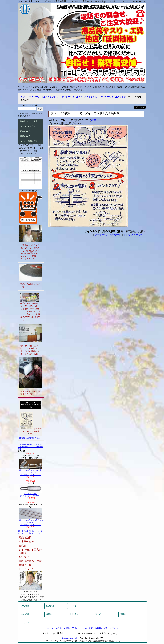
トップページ (26, 569)
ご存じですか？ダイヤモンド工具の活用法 (31, 405)
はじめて (99, 614)
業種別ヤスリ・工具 (29, 121)
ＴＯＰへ (25, 623)
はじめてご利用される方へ (31, 438)
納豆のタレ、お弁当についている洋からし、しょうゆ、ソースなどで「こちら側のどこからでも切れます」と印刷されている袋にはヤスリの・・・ (30, 311)
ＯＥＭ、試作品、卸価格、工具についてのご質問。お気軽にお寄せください (82, 628)
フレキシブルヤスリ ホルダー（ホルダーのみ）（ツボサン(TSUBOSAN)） (31, 472)
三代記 (22, 546)
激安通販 (25, 606)
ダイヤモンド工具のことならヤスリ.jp (80, 97)
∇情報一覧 (115, 235)
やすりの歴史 (26, 542)
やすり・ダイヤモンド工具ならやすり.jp (40, 97)
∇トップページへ (134, 235)
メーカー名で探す (28, 126)
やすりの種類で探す (29, 141)
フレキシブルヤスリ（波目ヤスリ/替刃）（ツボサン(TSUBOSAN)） (31, 522)
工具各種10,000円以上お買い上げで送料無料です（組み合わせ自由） (30, 447)
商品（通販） (26, 538)
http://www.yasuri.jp (70, 638)
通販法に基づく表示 (30, 561)
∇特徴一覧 (101, 235)
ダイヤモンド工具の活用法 (113, 97)
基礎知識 (50, 606)
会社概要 (24, 557)
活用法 (123, 614)
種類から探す (26, 136)
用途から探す (26, 131)
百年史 (74, 606)
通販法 (49, 614)
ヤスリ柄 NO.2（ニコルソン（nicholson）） (31, 494)
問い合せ (75, 614)
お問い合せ (25, 565)
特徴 (94, 120)
